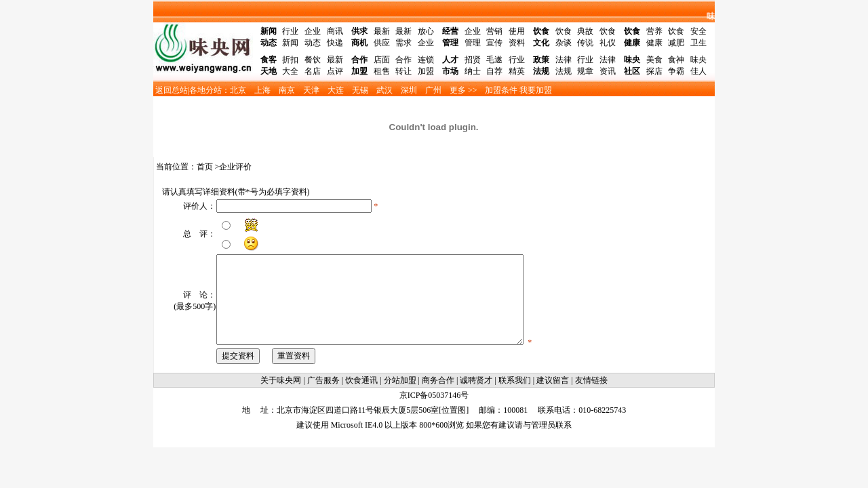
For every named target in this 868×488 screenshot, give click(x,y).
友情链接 (591, 380)
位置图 (454, 410)
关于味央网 (281, 380)
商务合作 (438, 380)
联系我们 (515, 380)
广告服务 (323, 380)
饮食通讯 (361, 380)
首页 (205, 167)
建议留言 (553, 380)
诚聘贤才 (476, 380)
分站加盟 (400, 380)
